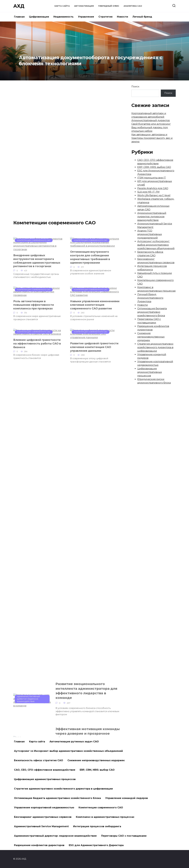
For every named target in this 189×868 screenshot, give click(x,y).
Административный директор (151, 120)
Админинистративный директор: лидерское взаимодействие (152, 217)
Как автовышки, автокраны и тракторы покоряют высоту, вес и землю (152, 138)
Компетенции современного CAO (101, 808)
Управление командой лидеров (127, 798)
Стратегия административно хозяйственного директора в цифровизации (155, 347)
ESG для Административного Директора (96, 845)
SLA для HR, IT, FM (148, 192)
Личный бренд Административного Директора (150, 298)
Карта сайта (62, 6)
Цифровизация (39, 17)
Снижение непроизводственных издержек (151, 337)
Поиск (135, 87)
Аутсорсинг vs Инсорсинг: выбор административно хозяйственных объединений (156, 245)
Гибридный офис (109, 6)
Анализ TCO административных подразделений (150, 234)
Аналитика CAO (133, 6)
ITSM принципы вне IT (152, 178)
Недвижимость (63, 17)
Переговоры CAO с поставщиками (124, 836)
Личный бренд (142, 17)
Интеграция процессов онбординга (97, 826)
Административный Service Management (41, 826)
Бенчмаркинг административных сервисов (43, 817)
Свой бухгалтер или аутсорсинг (151, 124)
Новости (122, 17)
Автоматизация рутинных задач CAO (74, 742)
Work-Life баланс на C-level (154, 195)
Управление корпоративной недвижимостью (44, 808)
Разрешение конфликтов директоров (39, 845)
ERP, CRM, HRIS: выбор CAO (154, 167)
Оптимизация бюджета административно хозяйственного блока (152, 312)
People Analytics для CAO (153, 188)
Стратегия (106, 17)
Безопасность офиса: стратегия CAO (39, 760)
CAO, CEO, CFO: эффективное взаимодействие (45, 770)
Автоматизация (84, 6)
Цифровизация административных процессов (150, 372)
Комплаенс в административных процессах (105, 817)
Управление (86, 17)
